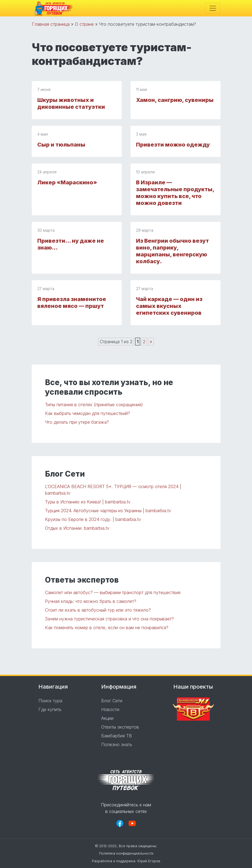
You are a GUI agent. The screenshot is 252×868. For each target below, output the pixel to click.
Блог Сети (112, 701)
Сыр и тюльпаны (61, 145)
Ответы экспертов (120, 727)
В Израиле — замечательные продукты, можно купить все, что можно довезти (175, 193)
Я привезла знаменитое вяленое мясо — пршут (72, 303)
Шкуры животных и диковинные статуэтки (71, 103)
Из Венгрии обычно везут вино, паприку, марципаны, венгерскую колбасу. (172, 251)
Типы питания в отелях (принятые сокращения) (94, 405)
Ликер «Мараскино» (67, 182)
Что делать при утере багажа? (77, 422)
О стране (84, 24)
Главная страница (51, 24)
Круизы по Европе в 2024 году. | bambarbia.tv (93, 519)
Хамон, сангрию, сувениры (175, 100)
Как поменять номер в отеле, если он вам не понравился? (107, 628)
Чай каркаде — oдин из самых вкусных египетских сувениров (169, 306)
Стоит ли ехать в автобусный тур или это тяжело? (98, 610)
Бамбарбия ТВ (117, 736)
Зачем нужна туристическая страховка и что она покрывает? (109, 619)
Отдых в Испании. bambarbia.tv (77, 528)
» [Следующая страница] (151, 342)
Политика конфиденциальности (126, 853)
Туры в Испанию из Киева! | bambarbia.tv (88, 502)
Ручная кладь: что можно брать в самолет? (91, 601)
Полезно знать (117, 744)
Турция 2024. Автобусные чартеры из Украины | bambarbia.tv (108, 511)
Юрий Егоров (149, 861)
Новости (110, 709)
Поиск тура (50, 701)
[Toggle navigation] (213, 8)
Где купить (50, 709)
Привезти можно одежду (173, 145)
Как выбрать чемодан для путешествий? (87, 413)
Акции (107, 718)
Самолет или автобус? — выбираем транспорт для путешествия (113, 592)
